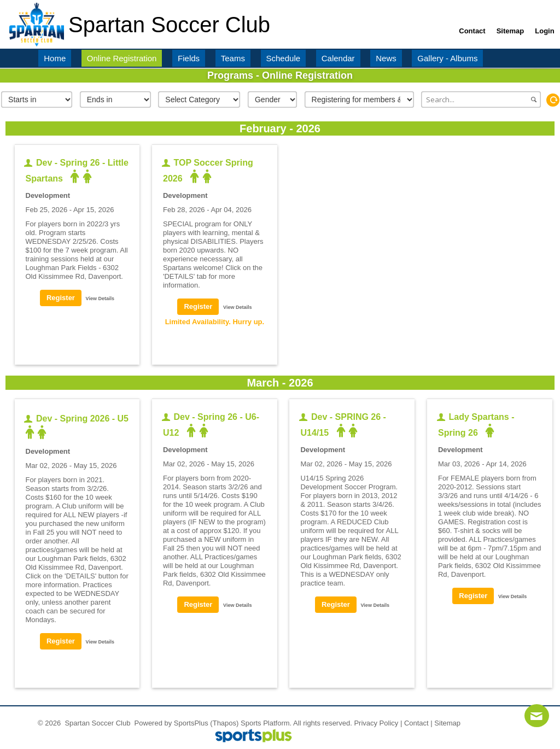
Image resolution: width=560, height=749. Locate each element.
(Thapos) (224, 723)
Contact (416, 723)
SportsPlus (191, 723)
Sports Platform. (266, 723)
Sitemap (447, 723)
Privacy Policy (376, 723)
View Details (100, 299)
